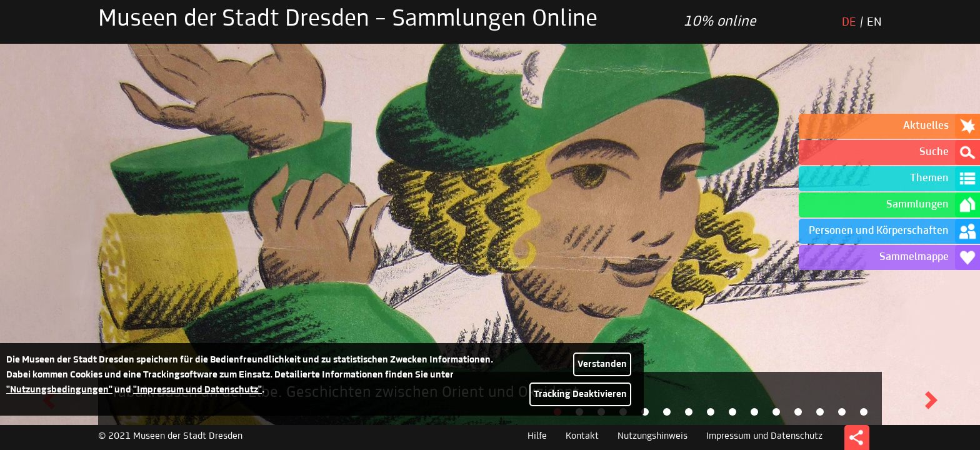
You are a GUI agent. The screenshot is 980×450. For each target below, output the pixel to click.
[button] (931, 401)
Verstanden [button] (602, 364)
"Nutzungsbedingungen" (59, 390)
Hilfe (537, 436)
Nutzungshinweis (652, 436)
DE (849, 22)
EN (874, 22)
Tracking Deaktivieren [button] (580, 394)
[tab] (645, 412)
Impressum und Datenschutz (764, 436)
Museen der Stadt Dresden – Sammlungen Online (348, 20)
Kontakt (582, 436)
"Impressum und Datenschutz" (197, 390)
